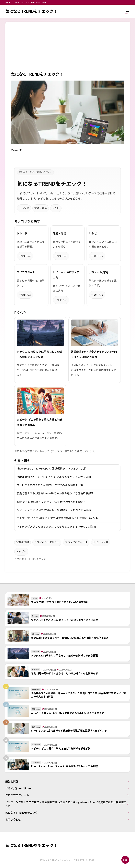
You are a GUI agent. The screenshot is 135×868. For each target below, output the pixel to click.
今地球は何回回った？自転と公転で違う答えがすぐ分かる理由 (54, 477)
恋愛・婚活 (41, 208)
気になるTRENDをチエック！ (31, 11)
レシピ (56, 208)
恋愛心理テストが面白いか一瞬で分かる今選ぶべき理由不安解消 (55, 494)
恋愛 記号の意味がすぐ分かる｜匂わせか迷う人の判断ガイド (53, 502)
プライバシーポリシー (47, 543)
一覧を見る (25, 256)
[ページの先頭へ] (125, 860)
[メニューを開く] (128, 11)
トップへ (21, 552)
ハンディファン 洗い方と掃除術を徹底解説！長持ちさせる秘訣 (54, 510)
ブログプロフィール (76, 543)
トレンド (24, 208)
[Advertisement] (67, 49)
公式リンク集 (101, 543)
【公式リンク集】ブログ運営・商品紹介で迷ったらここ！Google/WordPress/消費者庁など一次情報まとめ (65, 804)
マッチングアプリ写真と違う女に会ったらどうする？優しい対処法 (56, 527)
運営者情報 (22, 543)
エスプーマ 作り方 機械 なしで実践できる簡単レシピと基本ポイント (57, 518)
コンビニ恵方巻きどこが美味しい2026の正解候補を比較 (50, 485)
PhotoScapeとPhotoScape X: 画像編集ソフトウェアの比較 (52, 469)
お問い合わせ (13, 820)
